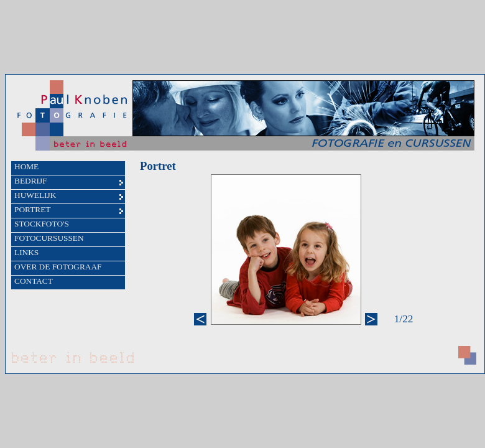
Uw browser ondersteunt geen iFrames (245, 224)
